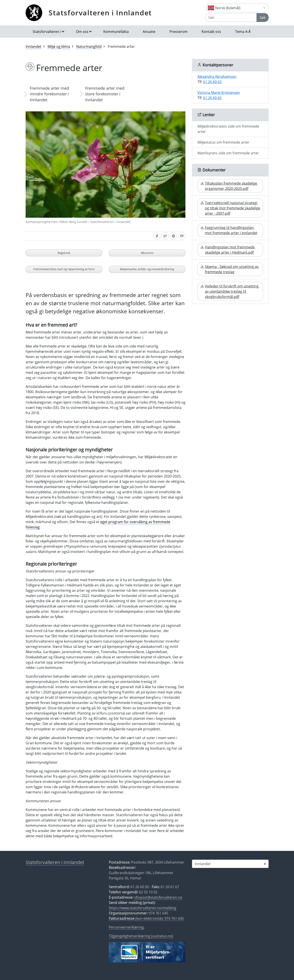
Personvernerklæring (126, 927)
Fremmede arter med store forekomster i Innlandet (105, 94)
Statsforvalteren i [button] (47, 32)
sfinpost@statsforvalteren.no (158, 897)
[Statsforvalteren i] (230, 864)
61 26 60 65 (212, 98)
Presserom (179, 32)
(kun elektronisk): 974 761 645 (146, 918)
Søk (263, 18)
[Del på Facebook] (157, 236)
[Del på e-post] (182, 236)
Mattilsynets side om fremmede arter (228, 153)
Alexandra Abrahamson (217, 77)
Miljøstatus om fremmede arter (223, 142)
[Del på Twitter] (165, 236)
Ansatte (149, 32)
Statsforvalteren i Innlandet (100, 13)
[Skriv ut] (173, 236)
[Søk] (231, 18)
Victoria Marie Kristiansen (219, 93)
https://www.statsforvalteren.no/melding (143, 908)
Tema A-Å (243, 32)
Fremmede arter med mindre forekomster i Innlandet (49, 94)
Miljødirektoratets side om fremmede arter (228, 129)
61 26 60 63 (212, 82)
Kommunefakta (116, 32)
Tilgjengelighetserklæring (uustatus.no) (141, 936)
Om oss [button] (82, 32)
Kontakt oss (211, 32)
